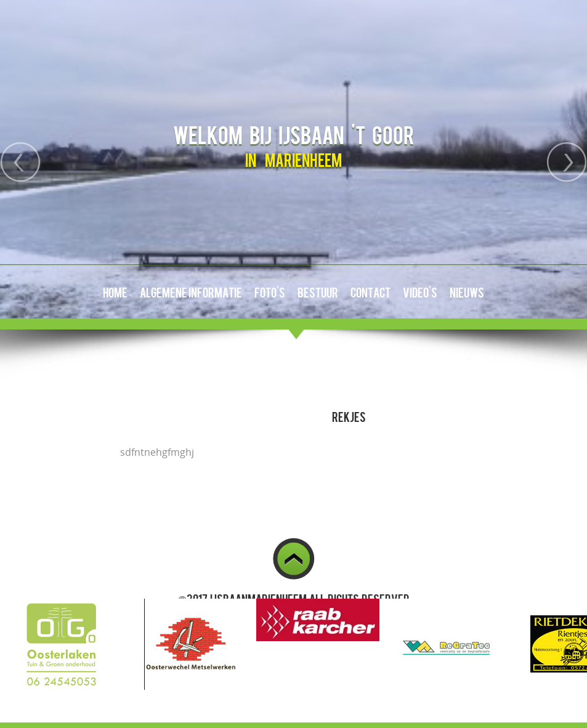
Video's (420, 292)
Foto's (270, 292)
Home (115, 292)
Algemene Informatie (191, 292)
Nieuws (467, 292)
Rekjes (349, 416)
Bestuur (318, 292)
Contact (370, 292)
